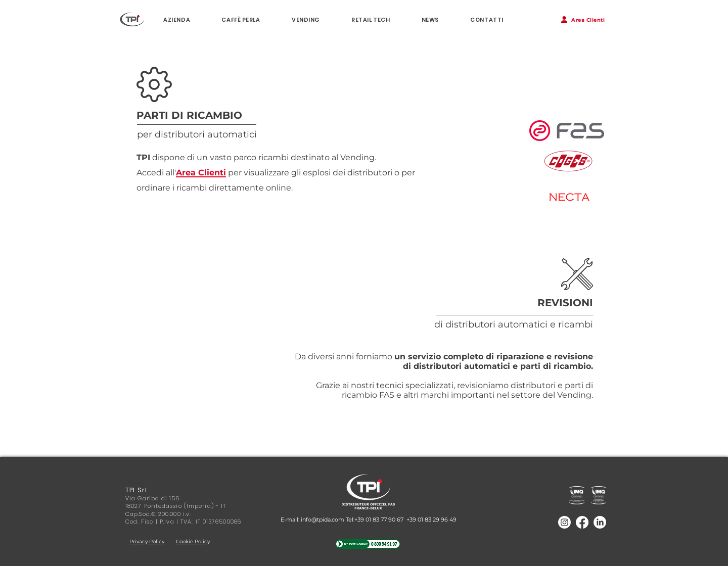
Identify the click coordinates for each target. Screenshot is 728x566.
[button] (583, 20)
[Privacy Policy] (147, 541)
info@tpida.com (323, 520)
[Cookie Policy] (193, 541)
